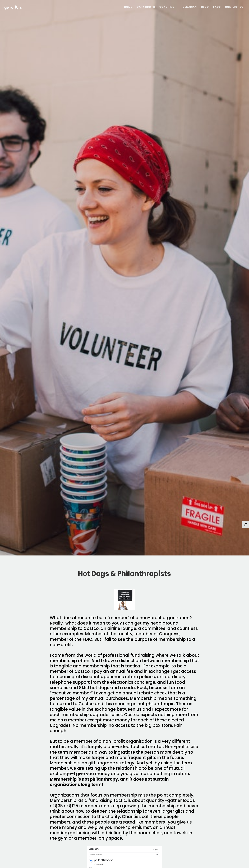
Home (128, 7)
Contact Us (234, 7)
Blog (205, 7)
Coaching (167, 7)
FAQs (217, 7)
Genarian (190, 7)
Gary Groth (146, 7)
